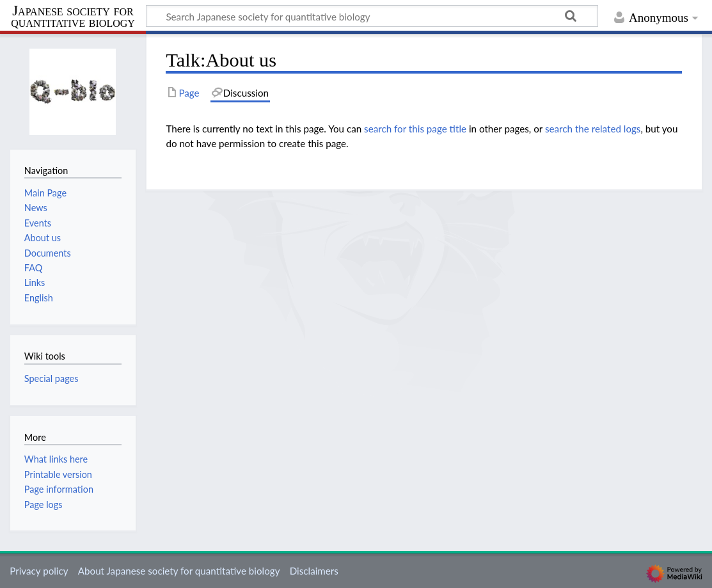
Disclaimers (314, 571)
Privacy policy (39, 571)
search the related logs (593, 129)
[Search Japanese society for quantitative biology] (372, 16)
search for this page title (415, 129)
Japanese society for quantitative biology (73, 17)
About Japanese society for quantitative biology (179, 571)
